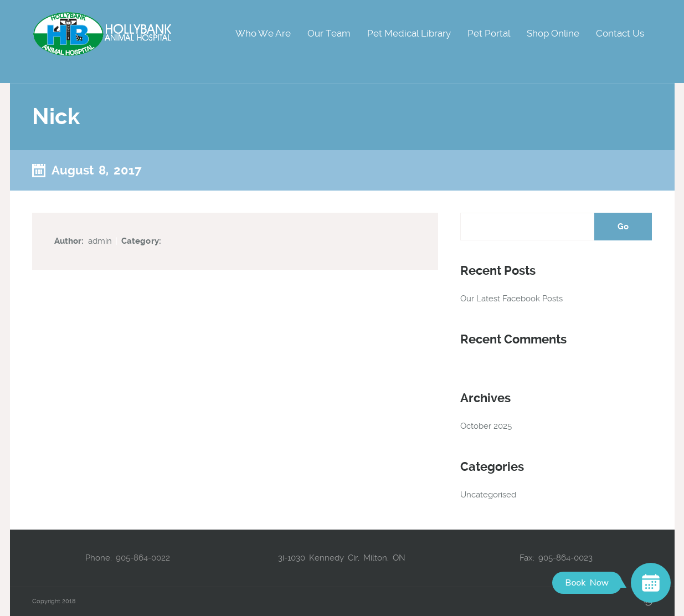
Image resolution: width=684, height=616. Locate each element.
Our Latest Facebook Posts (511, 299)
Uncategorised (488, 495)
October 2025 (486, 426)
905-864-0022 (143, 558)
